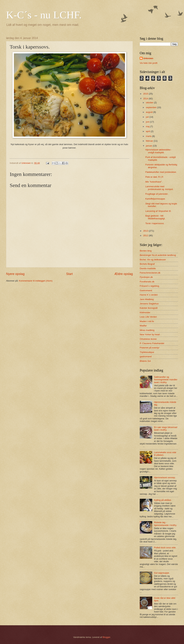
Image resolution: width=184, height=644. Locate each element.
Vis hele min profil (149, 63)
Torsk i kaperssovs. (155, 223)
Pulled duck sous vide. (165, 548)
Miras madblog (147, 330)
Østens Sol (145, 361)
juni (148, 122)
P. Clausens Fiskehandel (152, 343)
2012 (146, 235)
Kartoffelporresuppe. (155, 199)
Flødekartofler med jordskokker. (161, 172)
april (148, 131)
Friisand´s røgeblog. (150, 286)
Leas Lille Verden (148, 317)
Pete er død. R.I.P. (154, 177)
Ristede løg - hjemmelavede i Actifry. (165, 524)
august (149, 112)
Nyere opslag (15, 274)
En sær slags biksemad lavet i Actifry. (166, 429)
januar (149, 146)
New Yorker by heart (150, 334)
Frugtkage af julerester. (157, 194)
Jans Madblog (147, 299)
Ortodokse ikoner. (149, 339)
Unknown (148, 58)
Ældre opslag (124, 274)
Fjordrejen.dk (146, 277)
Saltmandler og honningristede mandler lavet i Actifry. (166, 380)
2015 (146, 94)
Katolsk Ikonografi (149, 308)
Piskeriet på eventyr (150, 348)
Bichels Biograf (147, 264)
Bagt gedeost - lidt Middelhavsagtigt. (155, 217)
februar (150, 141)
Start (69, 274)
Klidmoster (145, 312)
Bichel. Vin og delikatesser (153, 260)
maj (148, 126)
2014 (146, 99)
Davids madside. (148, 268)
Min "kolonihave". (154, 182)
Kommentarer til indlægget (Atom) (36, 281)
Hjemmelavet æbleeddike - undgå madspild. (159, 151)
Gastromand (146, 290)
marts (149, 136)
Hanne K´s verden (149, 295)
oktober (150, 103)
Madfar (143, 326)
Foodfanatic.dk (147, 282)
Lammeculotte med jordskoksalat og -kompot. (159, 188)
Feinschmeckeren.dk (150, 273)
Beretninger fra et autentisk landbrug (158, 255)
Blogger (106, 637)
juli (147, 117)
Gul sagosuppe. (162, 573)
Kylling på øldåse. (163, 500)
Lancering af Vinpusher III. (158, 211)
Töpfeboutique (147, 352)
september (151, 107)
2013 (146, 231)
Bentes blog (146, 251)
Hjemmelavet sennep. (165, 477)
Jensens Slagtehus (149, 304)
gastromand (146, 356)
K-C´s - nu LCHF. (44, 15)
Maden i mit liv (147, 321)
